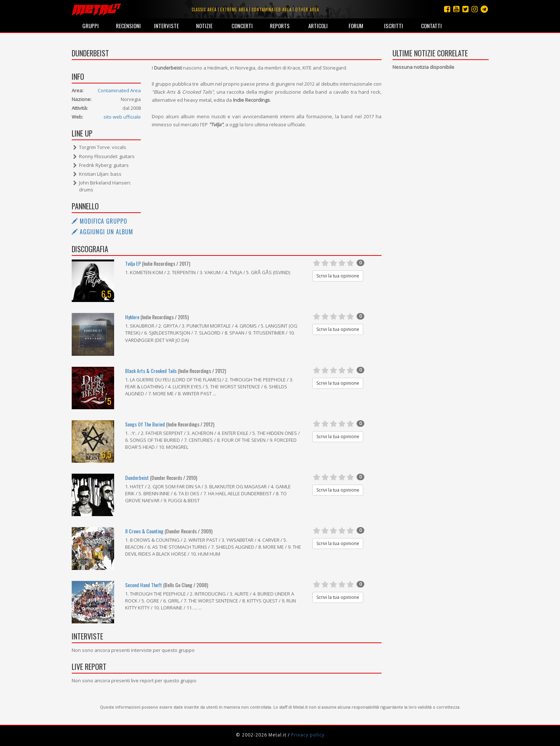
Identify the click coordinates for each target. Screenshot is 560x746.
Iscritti (394, 26)
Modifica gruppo (99, 221)
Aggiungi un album (102, 232)
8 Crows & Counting (144, 531)
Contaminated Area (119, 90)
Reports (280, 26)
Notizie (204, 26)
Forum (356, 26)
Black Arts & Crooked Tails (151, 371)
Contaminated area (272, 10)
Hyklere (132, 317)
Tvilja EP (133, 263)
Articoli (318, 26)
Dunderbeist (137, 478)
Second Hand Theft (144, 585)
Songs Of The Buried (145, 424)
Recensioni (128, 26)
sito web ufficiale (122, 117)
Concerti (242, 26)
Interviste (166, 26)
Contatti (431, 26)
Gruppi (91, 26)
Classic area (204, 10)
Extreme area (234, 10)
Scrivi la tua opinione (338, 276)
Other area (307, 10)
